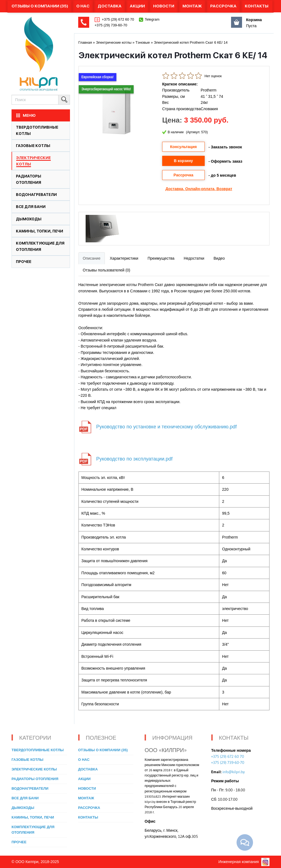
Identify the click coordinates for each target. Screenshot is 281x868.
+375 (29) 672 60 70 (118, 19)
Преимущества (161, 258)
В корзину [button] (184, 161)
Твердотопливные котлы (38, 750)
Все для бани (31, 207)
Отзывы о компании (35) (40, 6)
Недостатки (194, 258)
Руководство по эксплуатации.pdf (134, 459)
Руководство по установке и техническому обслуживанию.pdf (167, 427)
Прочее (24, 262)
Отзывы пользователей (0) (107, 270)
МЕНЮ (26, 115)
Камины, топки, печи (40, 231)
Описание (92, 258)
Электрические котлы (34, 769)
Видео (219, 258)
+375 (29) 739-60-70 (111, 25)
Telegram (152, 19)
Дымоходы (29, 219)
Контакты (257, 6)
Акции (137, 6)
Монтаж (192, 6)
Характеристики (124, 258)
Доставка (110, 6)
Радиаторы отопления (35, 779)
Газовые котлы (33, 146)
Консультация (183, 147)
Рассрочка (223, 6)
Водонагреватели (36, 195)
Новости (164, 6)
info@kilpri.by (234, 772)
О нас (83, 6)
